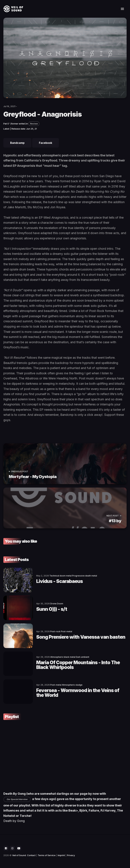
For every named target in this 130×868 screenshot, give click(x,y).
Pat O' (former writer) (14, 124)
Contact (31, 855)
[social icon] (6, 848)
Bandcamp (17, 143)
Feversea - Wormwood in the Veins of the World (78, 693)
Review (34, 124)
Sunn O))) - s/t (52, 609)
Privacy (71, 855)
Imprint (61, 855)
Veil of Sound (19, 855)
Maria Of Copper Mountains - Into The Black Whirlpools (78, 665)
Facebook (46, 143)
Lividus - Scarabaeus (59, 581)
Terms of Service (47, 855)
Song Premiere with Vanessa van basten (81, 637)
